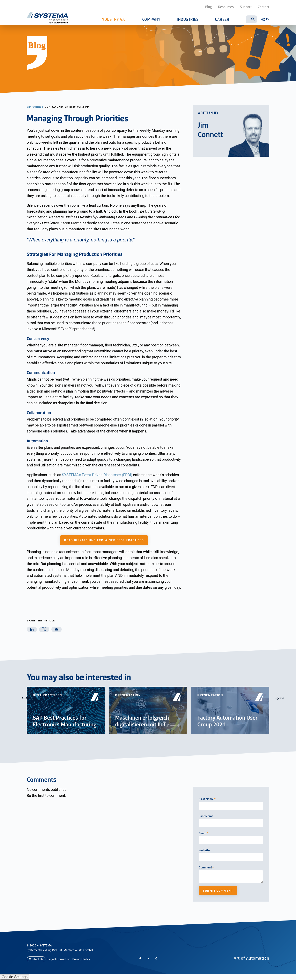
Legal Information (59, 959)
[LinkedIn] (148, 959)
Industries (188, 19)
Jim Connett (36, 107)
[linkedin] (32, 629)
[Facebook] (140, 959)
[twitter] (44, 629)
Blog (209, 7)
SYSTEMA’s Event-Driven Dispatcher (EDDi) (97, 475)
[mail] (57, 629)
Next (279, 710)
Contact (264, 7)
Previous (17, 710)
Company (151, 19)
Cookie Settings (15, 977)
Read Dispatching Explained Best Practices (104, 540)
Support (246, 7)
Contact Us (36, 959)
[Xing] (156, 959)
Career (222, 19)
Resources (226, 7)
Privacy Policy (81, 959)
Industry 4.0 (113, 19)
